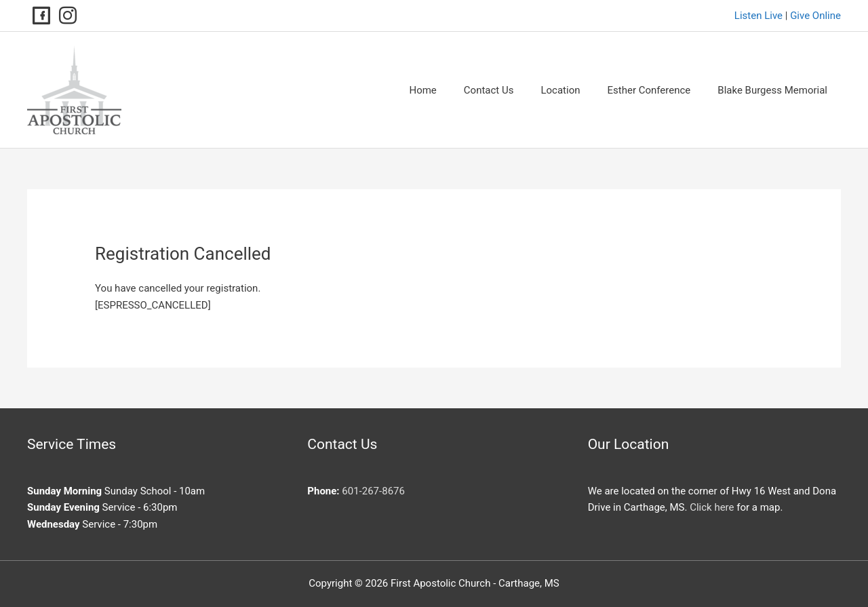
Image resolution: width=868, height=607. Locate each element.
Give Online (815, 16)
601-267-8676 (373, 491)
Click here (712, 507)
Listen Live (758, 16)
